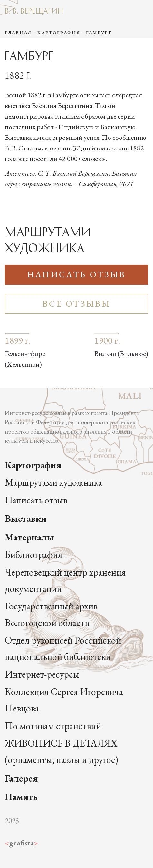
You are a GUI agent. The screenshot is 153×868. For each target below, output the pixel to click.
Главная (18, 33)
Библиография (33, 554)
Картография (59, 33)
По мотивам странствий (53, 726)
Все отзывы (76, 304)
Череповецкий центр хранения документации (65, 580)
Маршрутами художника (53, 482)
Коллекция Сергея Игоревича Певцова (64, 700)
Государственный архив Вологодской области (51, 614)
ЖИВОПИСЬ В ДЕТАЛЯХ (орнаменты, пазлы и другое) (62, 751)
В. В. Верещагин (34, 10)
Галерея (21, 778)
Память (21, 797)
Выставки (26, 518)
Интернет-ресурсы (42, 674)
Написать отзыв (76, 274)
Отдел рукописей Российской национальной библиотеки (63, 648)
